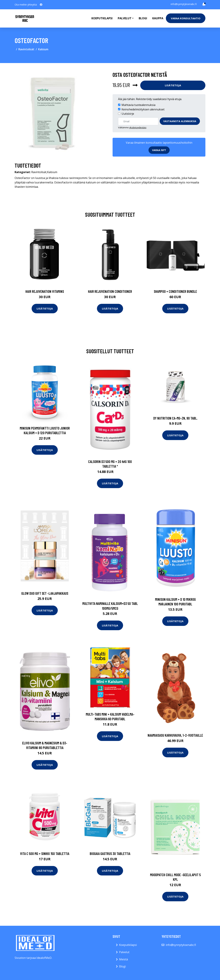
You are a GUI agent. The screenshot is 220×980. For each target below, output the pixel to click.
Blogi (143, 18)
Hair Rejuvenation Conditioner (110, 291)
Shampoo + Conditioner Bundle (175, 291)
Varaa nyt (159, 150)
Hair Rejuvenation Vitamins (45, 291)
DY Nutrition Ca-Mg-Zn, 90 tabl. (175, 418)
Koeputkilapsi (102, 18)
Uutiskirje (128, 114)
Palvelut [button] (125, 18)
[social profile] (41, 5)
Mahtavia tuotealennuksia (138, 105)
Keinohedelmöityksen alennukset (143, 109)
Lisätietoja (173, 85)
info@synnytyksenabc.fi (184, 4)
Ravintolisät (26, 49)
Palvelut (124, 952)
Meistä (123, 959)
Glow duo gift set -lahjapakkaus (45, 593)
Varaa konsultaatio (186, 18)
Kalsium (43, 49)
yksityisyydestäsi (138, 127)
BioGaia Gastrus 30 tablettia (110, 853)
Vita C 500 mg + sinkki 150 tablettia (45, 853)
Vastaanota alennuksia (180, 121)
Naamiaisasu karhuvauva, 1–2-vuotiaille (175, 735)
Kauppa (158, 18)
